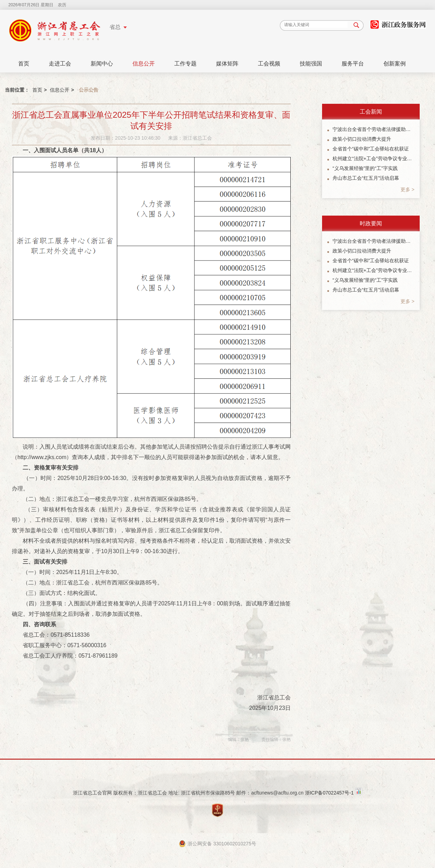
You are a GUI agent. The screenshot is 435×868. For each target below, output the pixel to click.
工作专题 (185, 64)
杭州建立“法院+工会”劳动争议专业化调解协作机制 (373, 158)
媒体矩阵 (227, 64)
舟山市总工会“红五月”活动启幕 (366, 178)
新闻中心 (102, 64)
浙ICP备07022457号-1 (329, 793)
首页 (24, 64)
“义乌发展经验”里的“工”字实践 (365, 168)
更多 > (407, 189)
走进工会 (60, 64)
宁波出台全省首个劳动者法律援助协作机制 (373, 129)
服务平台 (353, 64)
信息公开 (144, 64)
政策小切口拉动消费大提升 (362, 139)
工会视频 (269, 64)
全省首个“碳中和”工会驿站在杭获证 (371, 149)
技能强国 (311, 64)
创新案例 (395, 64)
